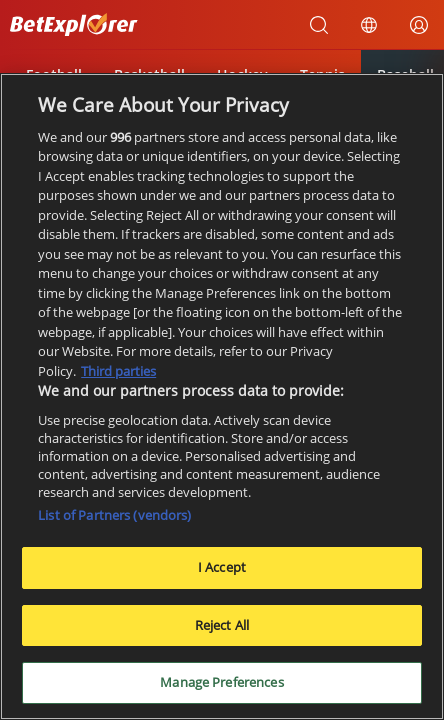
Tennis (322, 74)
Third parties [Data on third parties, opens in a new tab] (118, 377)
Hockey (242, 74)
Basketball (149, 74)
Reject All (222, 631)
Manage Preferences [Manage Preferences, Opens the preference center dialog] (221, 689)
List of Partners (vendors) (114, 521)
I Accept (222, 573)
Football (54, 74)
